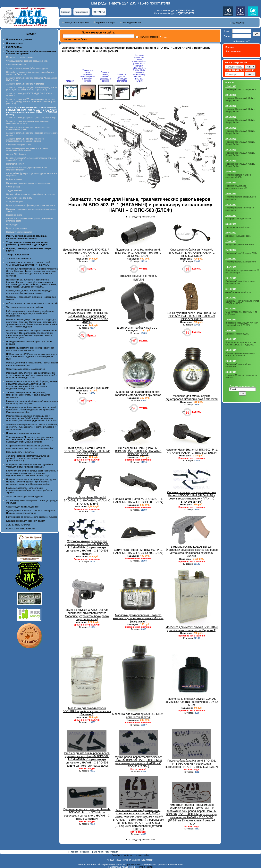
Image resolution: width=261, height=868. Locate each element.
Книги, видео (12, 225)
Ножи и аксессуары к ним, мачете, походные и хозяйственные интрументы (27, 150)
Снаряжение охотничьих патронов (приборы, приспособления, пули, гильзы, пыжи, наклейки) (30, 447)
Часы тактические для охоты (19, 198)
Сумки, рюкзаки (13, 187)
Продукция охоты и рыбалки (19, 232)
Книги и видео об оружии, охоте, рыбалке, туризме (32, 517)
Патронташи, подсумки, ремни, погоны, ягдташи (28, 183)
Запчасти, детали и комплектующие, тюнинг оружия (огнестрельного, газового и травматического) (28, 458)
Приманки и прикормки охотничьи (23, 433)
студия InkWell (146, 867)
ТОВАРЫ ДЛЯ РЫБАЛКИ (19, 259)
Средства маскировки (16, 65)
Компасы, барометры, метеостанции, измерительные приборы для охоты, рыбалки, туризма (29, 490)
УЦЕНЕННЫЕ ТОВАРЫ (18, 525)
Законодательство (132, 23)
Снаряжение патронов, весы (19, 145)
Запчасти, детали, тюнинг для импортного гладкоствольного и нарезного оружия (25, 140)
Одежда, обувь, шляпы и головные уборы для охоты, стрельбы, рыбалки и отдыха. (29, 292)
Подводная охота (14, 215)
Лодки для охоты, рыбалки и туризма (25, 497)
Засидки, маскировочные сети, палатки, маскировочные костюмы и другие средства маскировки (28, 395)
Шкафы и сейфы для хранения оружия (26, 521)
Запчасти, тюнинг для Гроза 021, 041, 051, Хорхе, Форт (31, 118)
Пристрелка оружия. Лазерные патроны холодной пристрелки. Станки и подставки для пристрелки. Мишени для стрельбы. (31, 410)
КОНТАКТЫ (99, 12)
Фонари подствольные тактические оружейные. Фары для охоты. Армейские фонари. (30, 466)
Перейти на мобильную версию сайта (131, 855)
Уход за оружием (14, 191)
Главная (66, 12)
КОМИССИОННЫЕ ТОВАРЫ (21, 529)
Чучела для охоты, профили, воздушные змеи (27, 61)
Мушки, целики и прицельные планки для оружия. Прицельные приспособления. (31, 512)
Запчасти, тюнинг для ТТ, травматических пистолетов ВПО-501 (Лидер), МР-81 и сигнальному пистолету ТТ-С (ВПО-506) (32, 101)
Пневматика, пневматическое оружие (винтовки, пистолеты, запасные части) (30, 349)
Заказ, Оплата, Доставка (77, 23)
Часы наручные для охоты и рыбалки (25, 307)
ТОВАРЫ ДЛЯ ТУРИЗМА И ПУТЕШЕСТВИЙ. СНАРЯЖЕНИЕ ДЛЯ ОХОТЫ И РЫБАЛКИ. (29, 264)
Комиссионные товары (17, 228)
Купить (92, 269)
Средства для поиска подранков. (23, 507)
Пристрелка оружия (15, 164)
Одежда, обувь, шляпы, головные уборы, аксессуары (30, 194)
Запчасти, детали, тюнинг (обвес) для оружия (27, 68)
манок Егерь (80, 39)
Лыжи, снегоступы (14, 202)
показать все (148, 217)
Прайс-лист (97, 852)
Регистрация (82, 12)
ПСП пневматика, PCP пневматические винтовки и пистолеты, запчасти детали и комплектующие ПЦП (32, 356)
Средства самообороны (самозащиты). (26, 369)
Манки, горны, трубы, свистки (20, 57)
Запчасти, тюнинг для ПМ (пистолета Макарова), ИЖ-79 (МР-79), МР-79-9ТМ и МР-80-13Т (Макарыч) (32, 89)
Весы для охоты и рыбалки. (20, 452)
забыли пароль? (241, 41)
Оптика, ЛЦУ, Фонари (16, 154)
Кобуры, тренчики (14, 179)
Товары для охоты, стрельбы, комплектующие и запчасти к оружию (88, 76)
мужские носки (133, 864)
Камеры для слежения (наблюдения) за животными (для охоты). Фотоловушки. (32, 402)
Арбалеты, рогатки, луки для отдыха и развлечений (32, 303)
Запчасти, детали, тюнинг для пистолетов (25, 84)
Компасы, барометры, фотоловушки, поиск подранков (31, 205)
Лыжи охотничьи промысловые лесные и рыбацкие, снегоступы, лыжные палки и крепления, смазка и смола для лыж (32, 427)
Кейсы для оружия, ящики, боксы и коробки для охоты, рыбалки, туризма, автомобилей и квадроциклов (30, 313)
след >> (136, 217)
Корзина (85, 852)
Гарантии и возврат (106, 23)
